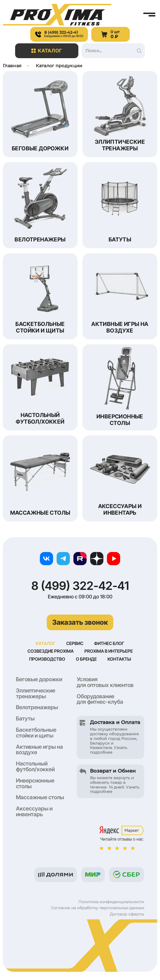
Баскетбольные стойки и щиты (36, 733)
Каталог (47, 51)
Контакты (119, 659)
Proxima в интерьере (109, 651)
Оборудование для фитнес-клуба (100, 699)
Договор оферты (127, 914)
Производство (47, 659)
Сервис (75, 643)
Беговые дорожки (39, 679)
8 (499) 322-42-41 (80, 586)
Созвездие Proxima (51, 651)
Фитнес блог (109, 643)
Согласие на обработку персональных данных (97, 908)
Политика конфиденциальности (111, 902)
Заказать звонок (80, 622)
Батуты (25, 719)
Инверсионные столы (35, 783)
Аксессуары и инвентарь (34, 811)
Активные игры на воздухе (39, 750)
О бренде (86, 659)
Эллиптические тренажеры (36, 693)
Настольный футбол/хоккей (35, 766)
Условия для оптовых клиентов (105, 682)
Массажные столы (40, 797)
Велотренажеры (37, 707)
